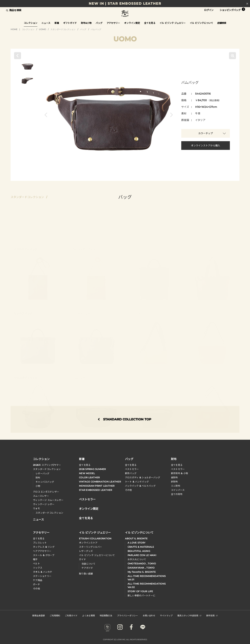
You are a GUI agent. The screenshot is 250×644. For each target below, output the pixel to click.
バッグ (83, 29)
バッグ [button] (99, 23)
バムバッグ (96, 29)
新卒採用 (212, 615)
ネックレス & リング (44, 547)
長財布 (174, 477)
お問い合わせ (149, 615)
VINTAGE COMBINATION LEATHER (100, 482)
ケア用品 (38, 580)
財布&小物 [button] (86, 23)
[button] (47, 115)
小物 (38, 486)
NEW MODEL (87, 473)
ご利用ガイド (71, 615)
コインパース (178, 490)
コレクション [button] (31, 23)
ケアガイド (87, 568)
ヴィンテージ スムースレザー (48, 500)
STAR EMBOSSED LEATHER (95, 490)
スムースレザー (41, 496)
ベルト (36, 563)
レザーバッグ (43, 473)
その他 (128, 490)
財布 (38, 478)
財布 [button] (174, 459)
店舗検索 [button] (222, 23)
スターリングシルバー (91, 547)
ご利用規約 (55, 615)
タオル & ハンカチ (43, 572)
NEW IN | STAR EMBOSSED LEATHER (125, 4)
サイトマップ (166, 615)
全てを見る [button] (150, 23)
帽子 (35, 559)
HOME (14, 29)
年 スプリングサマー (47, 465)
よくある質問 (89, 615)
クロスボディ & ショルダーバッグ (143, 477)
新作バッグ (131, 473)
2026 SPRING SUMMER (92, 469)
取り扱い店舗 (86, 574)
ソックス (38, 568)
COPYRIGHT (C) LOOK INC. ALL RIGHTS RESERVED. (125, 640)
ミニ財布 (176, 486)
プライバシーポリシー (127, 615)
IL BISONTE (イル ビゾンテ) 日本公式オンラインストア (125, 14)
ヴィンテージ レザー (44, 504)
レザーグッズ (86, 551)
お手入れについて (137, 559)
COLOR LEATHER (89, 477)
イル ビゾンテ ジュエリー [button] (173, 23)
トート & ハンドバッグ (137, 482)
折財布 (174, 482)
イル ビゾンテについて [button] (201, 23)
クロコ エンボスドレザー (46, 492)
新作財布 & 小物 (179, 473)
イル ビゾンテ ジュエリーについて (97, 555)
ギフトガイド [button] (70, 23)
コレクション (28, 29)
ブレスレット (40, 543)
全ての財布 (177, 494)
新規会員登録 (39, 615)
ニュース (46, 23)
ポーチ (36, 584)
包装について (89, 564)
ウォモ (36, 508)
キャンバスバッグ (45, 482)
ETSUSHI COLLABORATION (95, 538)
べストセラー (178, 469)
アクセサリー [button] (113, 23)
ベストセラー (132, 469)
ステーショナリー (42, 576)
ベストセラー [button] (87, 499)
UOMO (42, 29)
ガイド (82, 559)
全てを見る (85, 465)
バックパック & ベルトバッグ (140, 486)
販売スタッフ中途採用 (189, 615)
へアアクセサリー (42, 551)
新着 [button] (57, 23)
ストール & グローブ (44, 555)
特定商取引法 (106, 615)
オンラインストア (88, 543)
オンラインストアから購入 (206, 146)
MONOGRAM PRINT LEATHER (97, 486)
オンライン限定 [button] (132, 23)
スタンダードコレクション (63, 29)
